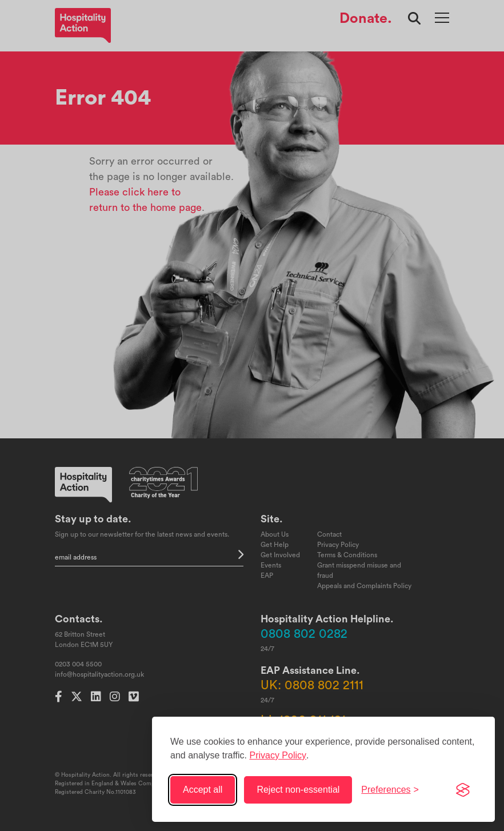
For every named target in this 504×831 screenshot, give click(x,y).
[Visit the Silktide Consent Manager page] (463, 790)
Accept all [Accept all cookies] (203, 790)
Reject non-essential (298, 790)
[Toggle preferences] (390, 790)
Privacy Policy (278, 755)
